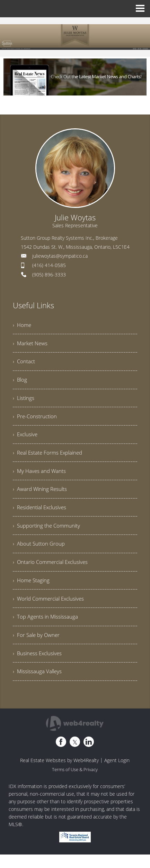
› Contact (24, 364)
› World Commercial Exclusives (51, 611)
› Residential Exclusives (42, 516)
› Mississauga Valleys (38, 687)
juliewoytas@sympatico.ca (60, 256)
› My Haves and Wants (40, 478)
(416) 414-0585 (49, 265)
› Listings (24, 402)
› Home (23, 326)
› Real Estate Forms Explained (50, 459)
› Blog (20, 383)
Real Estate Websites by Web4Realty (59, 776)
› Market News (31, 345)
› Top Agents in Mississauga (47, 630)
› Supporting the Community (48, 535)
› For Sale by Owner (37, 649)
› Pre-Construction (36, 421)
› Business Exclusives (39, 668)
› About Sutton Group (40, 554)
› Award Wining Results (41, 497)
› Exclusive (26, 440)
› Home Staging (32, 592)
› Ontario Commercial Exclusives (53, 573)
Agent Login (117, 776)
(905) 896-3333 (49, 275)
